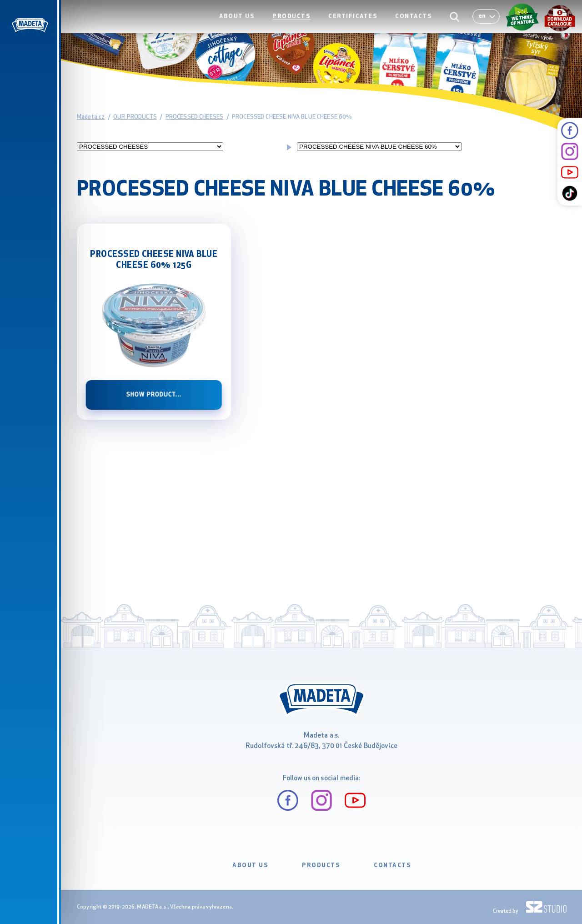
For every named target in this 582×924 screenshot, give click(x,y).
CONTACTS (416, 26)
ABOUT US (247, 26)
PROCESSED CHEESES (195, 117)
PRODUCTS (299, 26)
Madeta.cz (91, 117)
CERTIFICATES (358, 26)
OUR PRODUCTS (135, 117)
